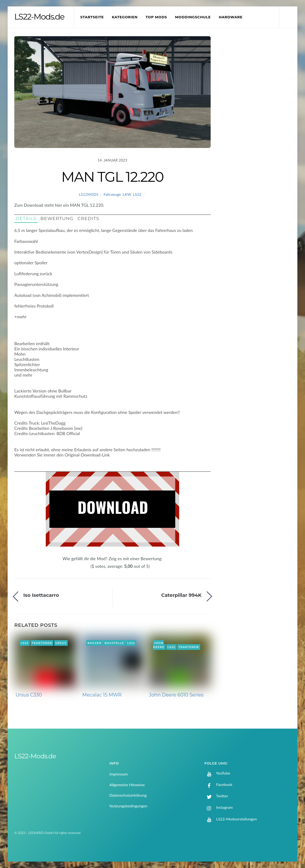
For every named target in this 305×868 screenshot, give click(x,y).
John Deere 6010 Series (176, 695)
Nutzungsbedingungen (128, 806)
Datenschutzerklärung (128, 795)
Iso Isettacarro (41, 595)
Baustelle (114, 643)
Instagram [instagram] (219, 807)
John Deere (159, 645)
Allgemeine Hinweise (127, 785)
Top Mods (156, 17)
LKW (127, 194)
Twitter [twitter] (216, 796)
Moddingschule (193, 17)
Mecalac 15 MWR (102, 695)
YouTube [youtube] (217, 773)
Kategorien (125, 17)
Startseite (92, 17)
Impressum (119, 774)
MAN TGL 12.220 (112, 177)
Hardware (231, 17)
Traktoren (42, 643)
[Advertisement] (258, 115)
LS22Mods (89, 194)
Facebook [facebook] (218, 784)
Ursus (61, 643)
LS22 (137, 194)
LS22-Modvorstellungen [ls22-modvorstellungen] (231, 819)
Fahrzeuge (112, 194)
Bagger (94, 643)
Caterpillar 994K (181, 595)
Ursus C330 (29, 695)
